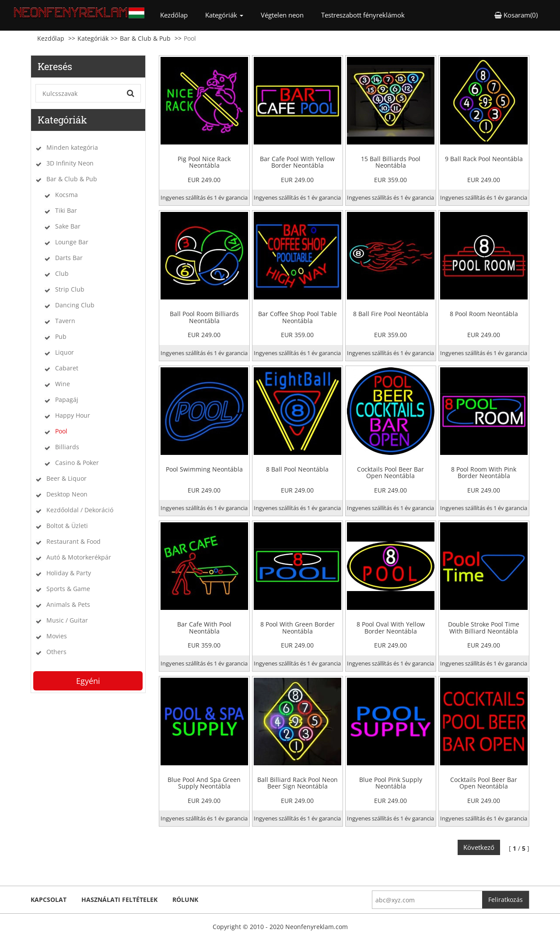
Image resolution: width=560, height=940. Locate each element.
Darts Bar (69, 258)
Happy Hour (73, 415)
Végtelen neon (282, 15)
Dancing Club (75, 305)
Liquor (65, 352)
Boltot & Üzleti (67, 526)
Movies (57, 636)
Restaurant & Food (73, 541)
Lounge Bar (72, 242)
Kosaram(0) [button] (516, 15)
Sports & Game (68, 589)
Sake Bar (68, 226)
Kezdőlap (178, 15)
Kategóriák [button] (224, 15)
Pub (61, 336)
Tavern (65, 321)
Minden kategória (72, 147)
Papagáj (67, 400)
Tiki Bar (66, 210)
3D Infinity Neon (70, 163)
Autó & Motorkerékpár (79, 557)
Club (62, 273)
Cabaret (67, 368)
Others (56, 652)
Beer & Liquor (66, 478)
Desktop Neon (67, 494)
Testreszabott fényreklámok (363, 15)
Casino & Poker (77, 463)
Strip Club (70, 289)
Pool (61, 431)
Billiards (67, 447)
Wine (63, 384)
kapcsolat (49, 900)
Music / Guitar (67, 620)
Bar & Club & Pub (145, 38)
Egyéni (88, 681)
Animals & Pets (68, 604)
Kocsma (66, 195)
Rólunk (185, 900)
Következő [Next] (479, 847)
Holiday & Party (69, 573)
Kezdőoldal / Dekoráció (80, 510)
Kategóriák (93, 38)
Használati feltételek (119, 900)
